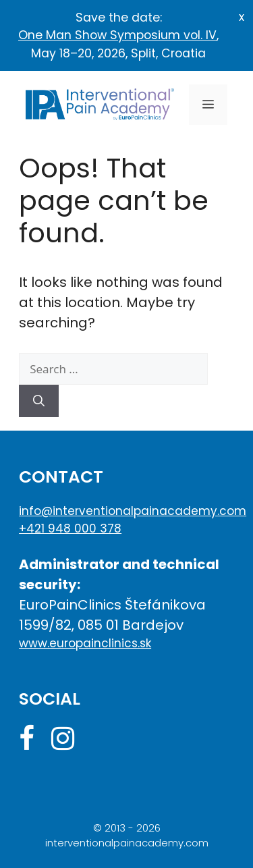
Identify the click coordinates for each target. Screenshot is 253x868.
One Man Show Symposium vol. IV (117, 35)
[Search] (39, 401)
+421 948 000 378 (70, 528)
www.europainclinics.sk (85, 643)
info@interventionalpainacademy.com (126, 511)
